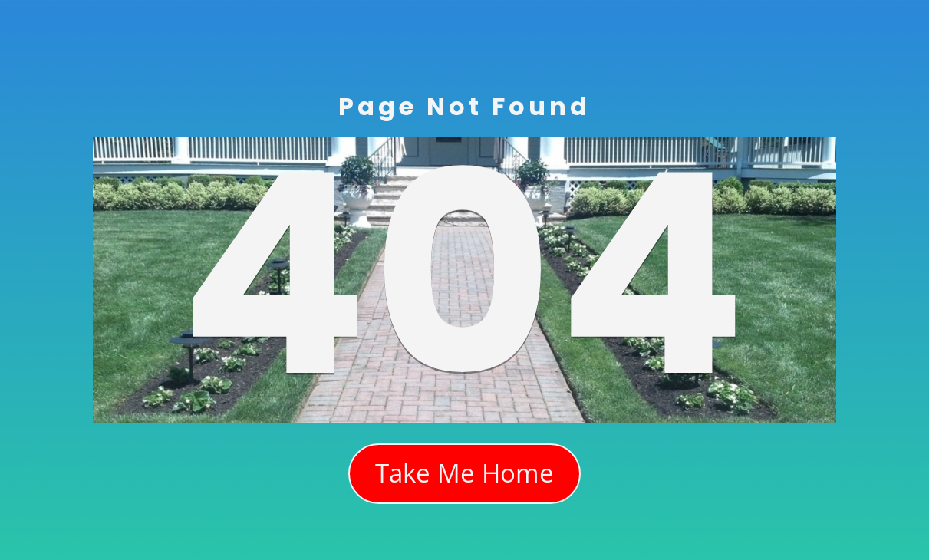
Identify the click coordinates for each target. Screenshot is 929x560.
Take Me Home (464, 473)
